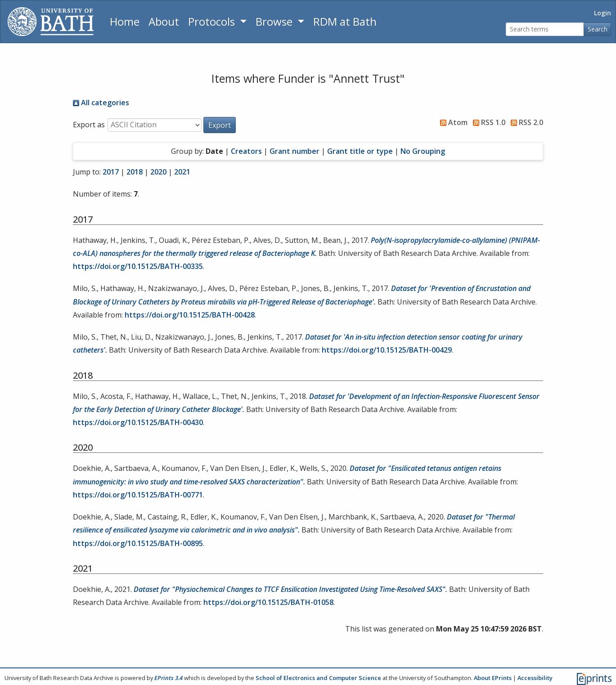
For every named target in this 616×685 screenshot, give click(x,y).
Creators (246, 151)
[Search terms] (545, 29)
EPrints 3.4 (169, 678)
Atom (452, 122)
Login (603, 13)
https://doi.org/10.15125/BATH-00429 (387, 350)
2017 (111, 172)
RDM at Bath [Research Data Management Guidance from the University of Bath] (345, 21)
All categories (101, 103)
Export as (89, 125)
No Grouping (423, 151)
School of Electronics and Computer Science (318, 678)
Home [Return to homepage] (125, 21)
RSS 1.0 (487, 122)
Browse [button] (275, 21)
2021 (182, 172)
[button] (220, 125)
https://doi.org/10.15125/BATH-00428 (190, 315)
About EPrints (493, 678)
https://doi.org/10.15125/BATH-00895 (138, 543)
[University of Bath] (51, 22)
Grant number (295, 151)
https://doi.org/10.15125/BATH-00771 (138, 495)
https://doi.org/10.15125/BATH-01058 (268, 602)
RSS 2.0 (525, 122)
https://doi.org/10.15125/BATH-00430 (138, 422)
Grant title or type (360, 151)
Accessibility (535, 678)
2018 (135, 172)
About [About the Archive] (164, 21)
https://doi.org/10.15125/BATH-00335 (138, 266)
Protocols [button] (213, 21)
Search (598, 29)
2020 (158, 172)
